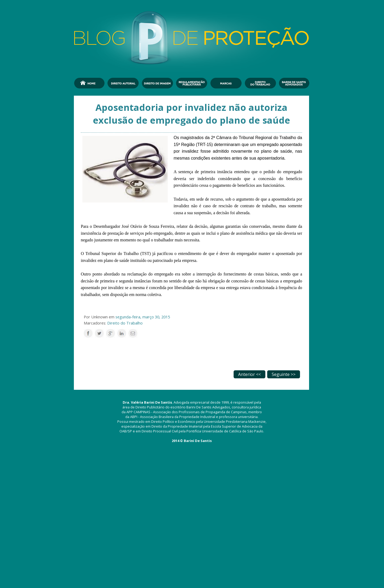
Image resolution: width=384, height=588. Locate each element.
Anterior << (249, 374)
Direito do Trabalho (125, 323)
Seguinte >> (284, 374)
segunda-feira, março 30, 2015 (143, 317)
